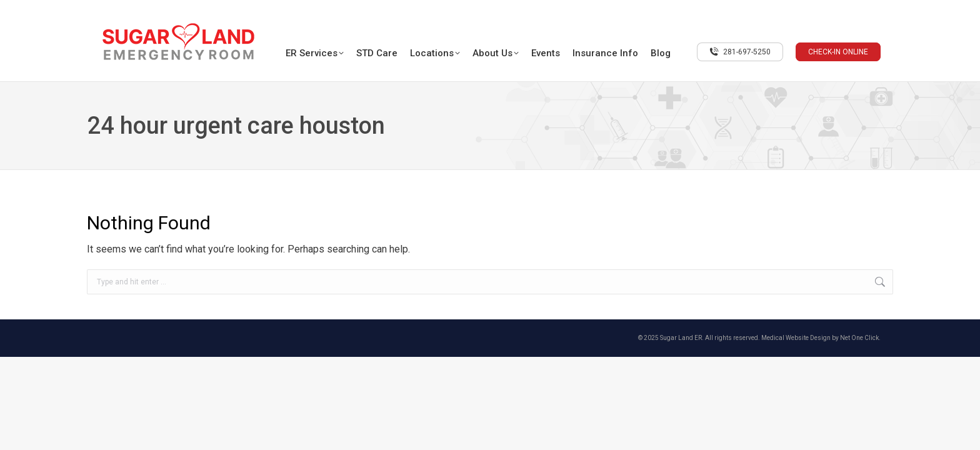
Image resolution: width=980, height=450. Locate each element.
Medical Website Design (796, 338)
